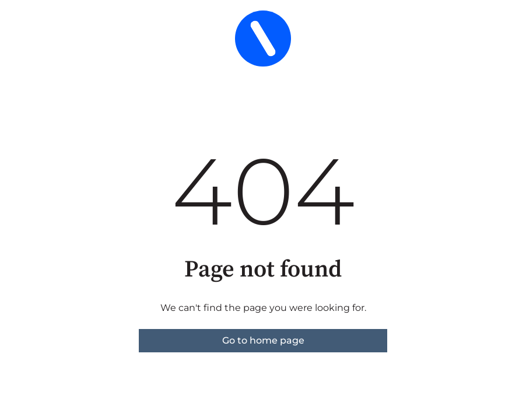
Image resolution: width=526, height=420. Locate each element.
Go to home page (263, 340)
